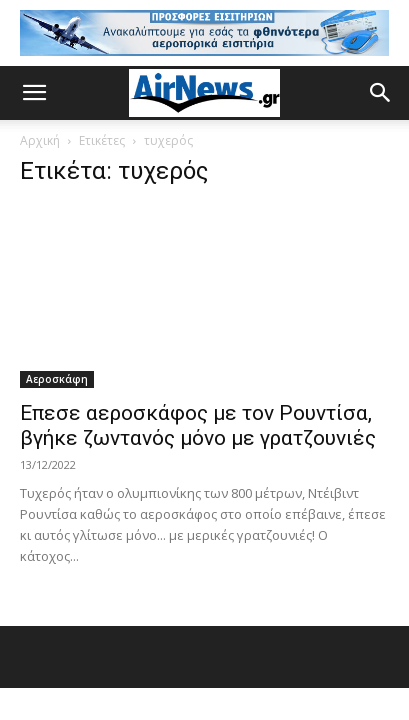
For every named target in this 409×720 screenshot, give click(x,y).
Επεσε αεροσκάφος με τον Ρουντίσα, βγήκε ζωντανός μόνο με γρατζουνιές (198, 425)
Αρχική (40, 140)
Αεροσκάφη (57, 379)
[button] (34, 93)
